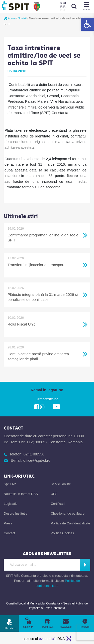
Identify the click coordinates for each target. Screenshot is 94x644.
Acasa (10, 18)
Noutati (22, 18)
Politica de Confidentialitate (71, 523)
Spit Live (10, 484)
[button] (87, 24)
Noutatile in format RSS (21, 494)
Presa (8, 523)
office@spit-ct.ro (37, 460)
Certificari (58, 504)
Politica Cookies (63, 533)
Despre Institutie (16, 513)
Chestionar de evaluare (68, 513)
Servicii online (61, 484)
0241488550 (34, 454)
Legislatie (11, 504)
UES (54, 494)
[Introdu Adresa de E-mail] (42, 565)
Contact (9, 533)
